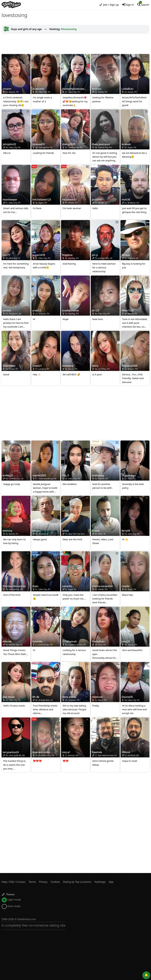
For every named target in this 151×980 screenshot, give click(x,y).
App (111, 882)
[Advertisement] (75, 44)
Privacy (43, 882)
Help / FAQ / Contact (14, 882)
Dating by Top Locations (77, 882)
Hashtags (100, 882)
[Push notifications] (146, 975)
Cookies (55, 882)
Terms (32, 882)
